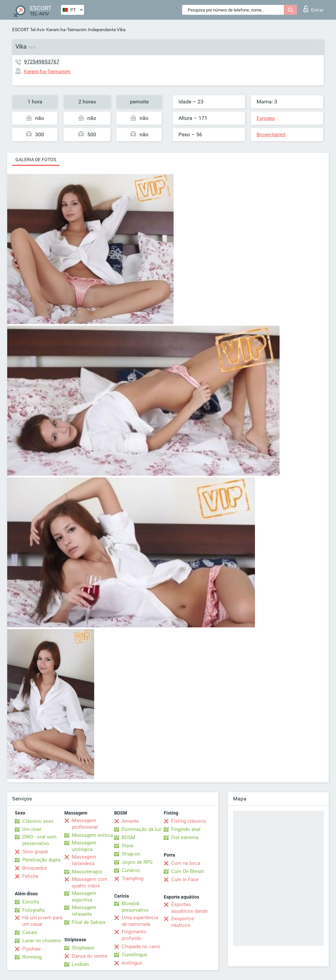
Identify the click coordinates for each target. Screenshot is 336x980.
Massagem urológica (84, 846)
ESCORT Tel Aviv (29, 30)
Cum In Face (185, 880)
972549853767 (42, 62)
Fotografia (33, 910)
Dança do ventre (90, 956)
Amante (130, 821)
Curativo (131, 870)
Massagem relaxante (84, 911)
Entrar (314, 9)
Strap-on (131, 854)
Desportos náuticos (183, 922)
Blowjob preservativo (135, 907)
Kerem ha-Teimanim (66, 30)
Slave (128, 846)
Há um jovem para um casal (42, 921)
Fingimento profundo (134, 935)
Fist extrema (185, 838)
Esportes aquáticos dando (190, 908)
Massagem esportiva (84, 897)
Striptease (83, 948)
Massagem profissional (85, 824)
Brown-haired (271, 135)
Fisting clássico (189, 821)
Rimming (32, 957)
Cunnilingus (135, 955)
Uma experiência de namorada (140, 921)
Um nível (32, 829)
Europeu (266, 118)
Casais (30, 932)
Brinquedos (35, 868)
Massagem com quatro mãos (90, 882)
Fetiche (30, 876)
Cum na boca (186, 863)
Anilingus (132, 963)
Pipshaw (31, 949)
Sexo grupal (35, 852)
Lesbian (80, 964)
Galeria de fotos (36, 160)
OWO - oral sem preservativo (39, 840)
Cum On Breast (188, 871)
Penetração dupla (41, 860)
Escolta (31, 902)
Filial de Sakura (89, 922)
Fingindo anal (186, 829)
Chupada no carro (141, 947)
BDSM (128, 838)
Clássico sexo (38, 821)
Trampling (133, 879)
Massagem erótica (92, 835)
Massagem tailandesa (84, 860)
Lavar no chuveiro (42, 941)
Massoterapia (87, 872)
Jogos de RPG (137, 862)
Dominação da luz (141, 829)
